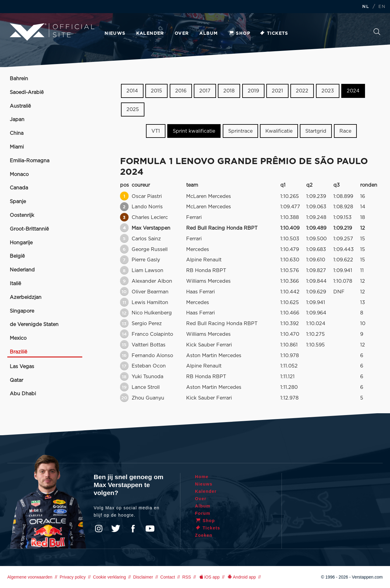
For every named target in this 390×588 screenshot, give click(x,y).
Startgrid (316, 131)
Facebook (133, 529)
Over (182, 34)
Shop (239, 34)
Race (345, 131)
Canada (19, 188)
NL (366, 7)
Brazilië (18, 352)
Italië (15, 284)
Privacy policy (73, 577)
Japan (17, 120)
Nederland (22, 270)
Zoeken (377, 32)
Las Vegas (22, 367)
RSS (187, 577)
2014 (132, 91)
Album (208, 34)
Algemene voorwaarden (30, 577)
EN (382, 7)
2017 (205, 91)
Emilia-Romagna (30, 161)
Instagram (99, 529)
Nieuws (115, 34)
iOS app (209, 577)
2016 (181, 91)
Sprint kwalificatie (194, 131)
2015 (156, 91)
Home (202, 477)
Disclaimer (143, 577)
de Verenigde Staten (34, 324)
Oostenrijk (22, 215)
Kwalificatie (279, 131)
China (17, 133)
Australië (20, 106)
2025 (133, 109)
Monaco (19, 174)
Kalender (150, 34)
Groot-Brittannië (29, 229)
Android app (241, 577)
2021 (277, 91)
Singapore (22, 311)
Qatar (16, 380)
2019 (253, 91)
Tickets (274, 34)
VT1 (156, 131)
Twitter (116, 529)
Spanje (18, 202)
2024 (353, 91)
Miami (17, 147)
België (17, 256)
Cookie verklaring (109, 577)
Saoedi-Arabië (27, 92)
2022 (302, 91)
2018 (229, 91)
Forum (203, 513)
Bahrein (19, 79)
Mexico (18, 338)
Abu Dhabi (23, 394)
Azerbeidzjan (26, 297)
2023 (328, 91)
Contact (168, 577)
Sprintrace (240, 131)
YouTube (150, 529)
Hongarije (21, 243)
